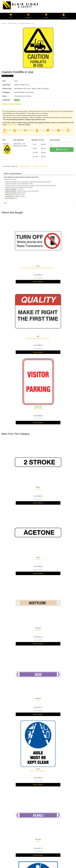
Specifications (25, 166)
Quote (9, 130)
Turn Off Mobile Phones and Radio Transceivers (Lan (38, 268)
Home (3, 23)
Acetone (38, 560)
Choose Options (38, 282)
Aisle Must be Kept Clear (38, 771)
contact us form (12, 125)
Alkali (38, 841)
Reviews (40, 166)
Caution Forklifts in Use (26, 23)
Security (40, 130)
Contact (19, 130)
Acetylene (38, 630)
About (63, 130)
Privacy (52, 130)
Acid (38, 700)
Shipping (30, 130)
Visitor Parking (38, 409)
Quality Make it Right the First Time (38, 338)
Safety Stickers (12, 23)
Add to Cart (62, 150)
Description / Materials (10, 166)
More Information (12, 104)
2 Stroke (38, 489)
